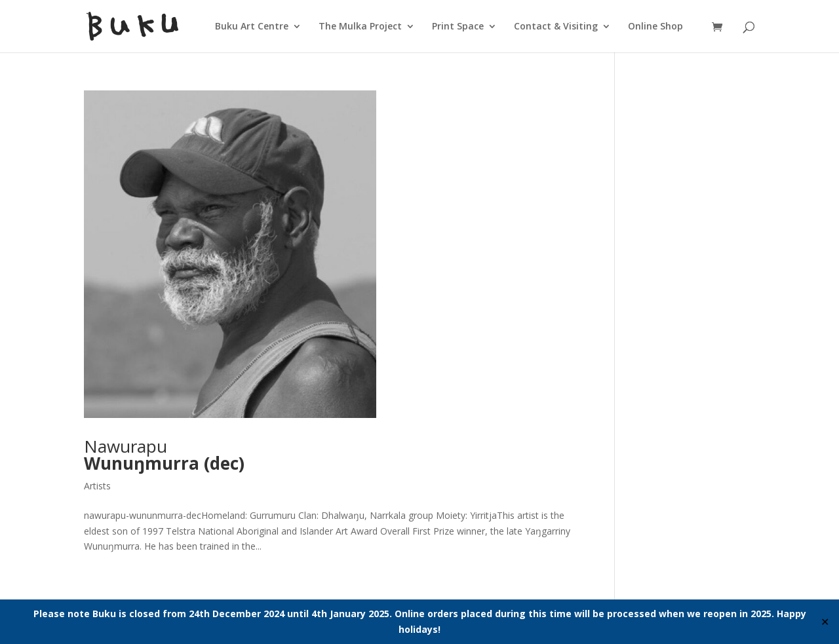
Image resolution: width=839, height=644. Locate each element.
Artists (97, 486)
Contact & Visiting (556, 27)
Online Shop (655, 27)
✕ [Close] (825, 622)
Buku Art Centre (252, 27)
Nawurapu (164, 455)
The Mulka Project (360, 27)
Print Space (458, 27)
